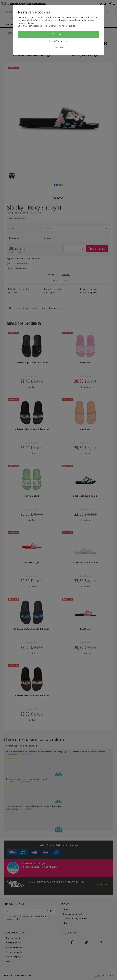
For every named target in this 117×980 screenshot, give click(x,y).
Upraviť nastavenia (59, 41)
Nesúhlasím (59, 47)
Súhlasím (59, 34)
